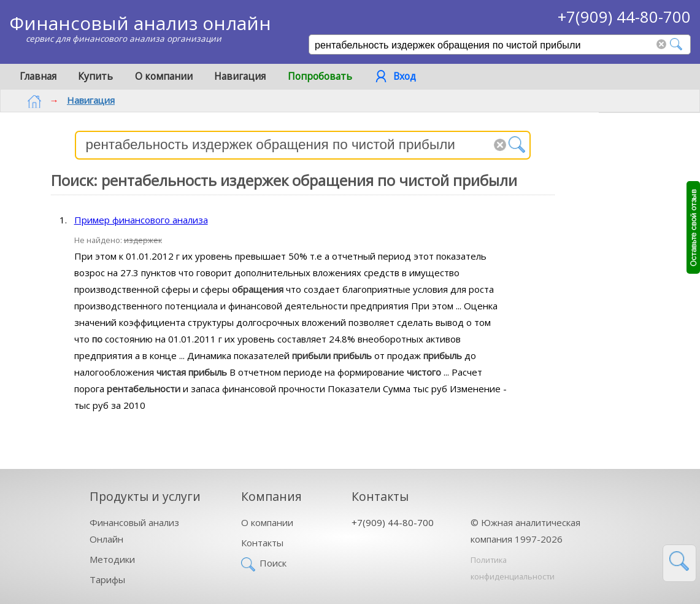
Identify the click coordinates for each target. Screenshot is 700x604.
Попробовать (320, 76)
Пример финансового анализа (141, 220)
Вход (405, 76)
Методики (112, 559)
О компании (164, 76)
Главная (38, 76)
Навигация (240, 76)
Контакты (262, 543)
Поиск (273, 563)
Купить (95, 76)
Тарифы (107, 579)
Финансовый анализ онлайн (140, 23)
